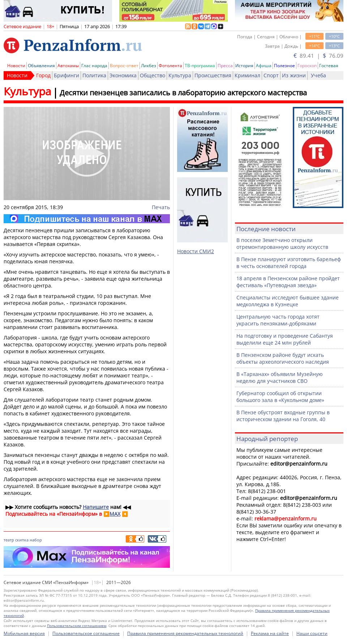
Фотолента (170, 66)
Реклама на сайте (270, 633)
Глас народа (94, 66)
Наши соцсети (312, 633)
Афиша (264, 66)
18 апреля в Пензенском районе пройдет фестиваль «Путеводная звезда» (288, 282)
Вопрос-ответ (124, 66)
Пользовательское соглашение (86, 633)
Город (43, 75)
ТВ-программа (200, 66)
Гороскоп (307, 66)
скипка (22, 540)
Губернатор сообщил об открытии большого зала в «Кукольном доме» (280, 397)
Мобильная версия (24, 633)
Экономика (123, 75)
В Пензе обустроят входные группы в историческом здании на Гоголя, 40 (283, 416)
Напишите (96, 507)
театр (9, 540)
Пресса (225, 66)
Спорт (271, 75)
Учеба (318, 75)
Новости (16, 66)
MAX (115, 514)
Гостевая (329, 66)
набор (36, 540)
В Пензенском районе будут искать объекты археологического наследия (283, 358)
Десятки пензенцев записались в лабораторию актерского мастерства (183, 93)
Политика (94, 75)
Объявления (41, 66)
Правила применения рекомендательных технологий (185, 633)
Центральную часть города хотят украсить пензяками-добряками (278, 320)
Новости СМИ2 (196, 251)
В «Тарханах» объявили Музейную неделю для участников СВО (280, 377)
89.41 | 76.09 (318, 56)
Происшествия (213, 75)
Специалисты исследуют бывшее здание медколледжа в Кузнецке (288, 301)
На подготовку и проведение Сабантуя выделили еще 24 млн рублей (285, 339)
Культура (180, 75)
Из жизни (294, 75)
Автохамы (68, 66)
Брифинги (67, 75)
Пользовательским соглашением (77, 626)
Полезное (284, 66)
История (244, 66)
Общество (153, 75)
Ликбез (149, 66)
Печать (161, 207)
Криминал (247, 75)
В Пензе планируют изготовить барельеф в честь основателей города (289, 263)
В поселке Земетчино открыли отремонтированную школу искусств (282, 243)
